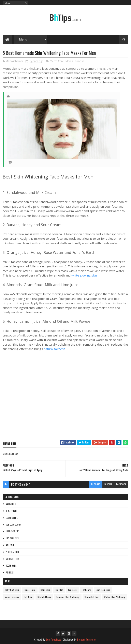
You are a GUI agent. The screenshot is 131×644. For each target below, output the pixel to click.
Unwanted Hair (92, 597)
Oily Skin (28, 597)
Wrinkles (10, 572)
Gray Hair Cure (103, 590)
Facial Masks (12, 518)
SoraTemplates (53, 639)
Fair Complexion (13, 525)
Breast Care (30, 590)
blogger (96, 484)
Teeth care (11, 566)
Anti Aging (11, 504)
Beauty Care (12, 511)
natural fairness (55, 349)
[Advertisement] (65, 398)
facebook (121, 484)
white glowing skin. (84, 275)
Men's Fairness (75, 61)
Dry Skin (59, 590)
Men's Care (57, 61)
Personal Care (12, 552)
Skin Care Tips (12, 559)
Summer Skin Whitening (68, 597)
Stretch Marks (44, 597)
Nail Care (10, 545)
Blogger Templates (87, 639)
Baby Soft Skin (12, 590)
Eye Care (72, 590)
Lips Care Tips (12, 538)
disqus (108, 484)
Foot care (86, 590)
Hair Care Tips (12, 531)
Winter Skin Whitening (115, 597)
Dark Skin (45, 590)
